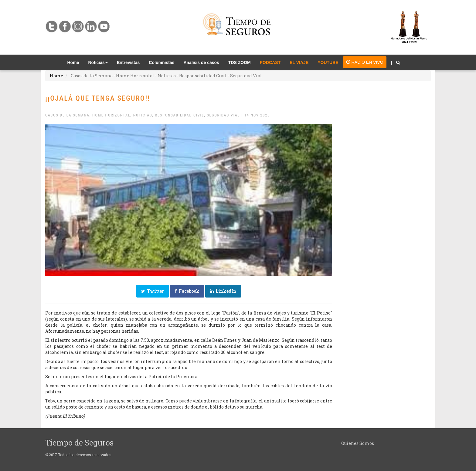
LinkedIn (223, 291)
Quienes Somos (358, 443)
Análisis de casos (201, 62)
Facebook (187, 291)
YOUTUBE (328, 62)
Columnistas (161, 62)
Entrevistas (128, 62)
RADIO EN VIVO (365, 62)
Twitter (153, 291)
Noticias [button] (98, 62)
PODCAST (270, 62)
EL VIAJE (299, 62)
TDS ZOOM (240, 62)
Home (76, 62)
